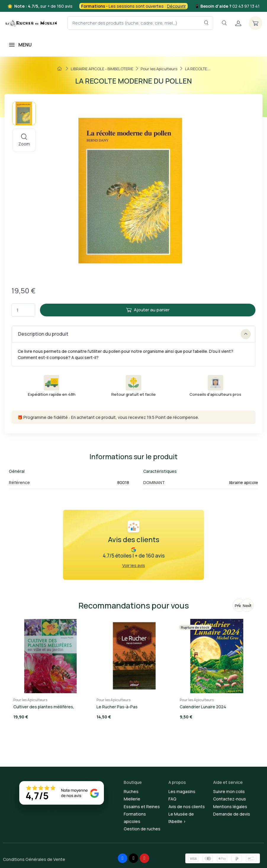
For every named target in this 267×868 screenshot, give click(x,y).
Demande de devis (232, 814)
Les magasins (182, 791)
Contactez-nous (230, 799)
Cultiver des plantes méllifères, (44, 707)
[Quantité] (23, 310)
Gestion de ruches (142, 829)
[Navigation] (224, 23)
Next (247, 606)
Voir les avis (134, 565)
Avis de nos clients (187, 807)
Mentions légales (230, 807)
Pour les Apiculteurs (30, 700)
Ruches (131, 791)
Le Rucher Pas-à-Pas (117, 707)
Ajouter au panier (148, 310)
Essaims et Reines (142, 807)
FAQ (172, 799)
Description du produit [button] (134, 334)
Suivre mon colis (229, 791)
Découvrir (176, 6)
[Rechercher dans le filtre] (206, 23)
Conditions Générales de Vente (34, 859)
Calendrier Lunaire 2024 (203, 707)
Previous (240, 606)
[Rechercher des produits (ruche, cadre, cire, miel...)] (140, 23)
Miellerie (132, 799)
